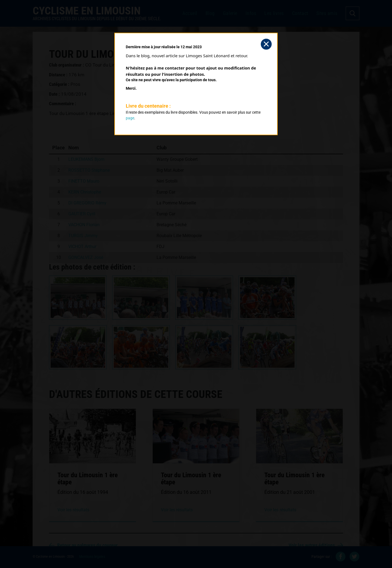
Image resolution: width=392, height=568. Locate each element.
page (130, 118)
